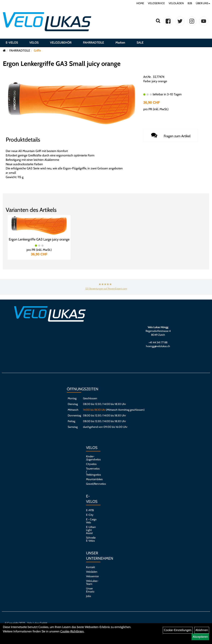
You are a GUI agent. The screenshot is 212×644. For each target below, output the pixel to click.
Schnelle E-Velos (91, 539)
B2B (190, 3)
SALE (140, 43)
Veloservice (91, 576)
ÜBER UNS (203, 3)
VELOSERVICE (156, 3)
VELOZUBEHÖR (61, 43)
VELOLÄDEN (176, 3)
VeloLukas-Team (91, 582)
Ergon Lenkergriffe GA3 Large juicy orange (39, 239)
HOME (140, 3)
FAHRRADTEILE (94, 43)
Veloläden (91, 572)
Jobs (89, 596)
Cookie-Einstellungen (178, 630)
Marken (120, 43)
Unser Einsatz (90, 590)
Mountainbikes (91, 479)
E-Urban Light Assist (91, 530)
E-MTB (90, 510)
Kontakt (91, 567)
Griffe (37, 51)
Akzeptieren (200, 637)
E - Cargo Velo (91, 521)
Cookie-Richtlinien (72, 631)
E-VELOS (12, 43)
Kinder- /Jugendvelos (91, 458)
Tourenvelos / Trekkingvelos (91, 472)
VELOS (34, 43)
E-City (90, 515)
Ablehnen (202, 630)
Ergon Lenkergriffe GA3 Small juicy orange (62, 64)
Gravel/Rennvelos (91, 484)
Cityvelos (91, 464)
